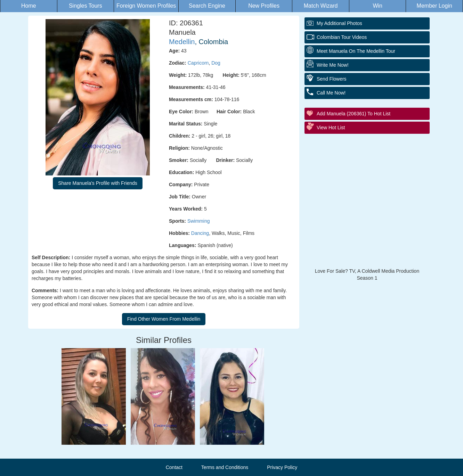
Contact (174, 467)
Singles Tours (86, 6)
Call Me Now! (331, 93)
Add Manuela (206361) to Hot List (354, 114)
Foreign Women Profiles (146, 6)
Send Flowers (332, 79)
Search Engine (207, 6)
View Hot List (331, 128)
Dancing (200, 233)
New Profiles (264, 6)
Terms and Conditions (225, 467)
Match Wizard (321, 6)
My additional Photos (339, 23)
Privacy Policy (282, 467)
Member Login (434, 6)
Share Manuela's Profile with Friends (98, 183)
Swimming (199, 221)
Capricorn (198, 63)
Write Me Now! (333, 65)
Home (29, 6)
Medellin (182, 42)
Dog (216, 63)
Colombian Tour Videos (342, 37)
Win (377, 6)
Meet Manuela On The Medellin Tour (356, 51)
